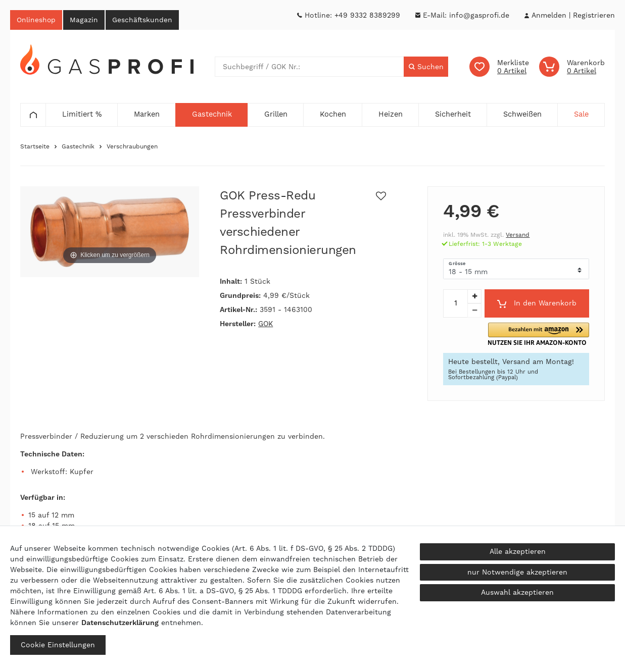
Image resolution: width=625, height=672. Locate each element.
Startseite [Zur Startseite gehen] (35, 147)
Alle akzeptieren (518, 551)
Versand (518, 236)
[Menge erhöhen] (474, 297)
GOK (266, 325)
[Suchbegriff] (309, 68)
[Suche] (426, 68)
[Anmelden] (549, 15)
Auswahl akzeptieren (517, 592)
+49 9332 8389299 (367, 15)
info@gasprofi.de (479, 15)
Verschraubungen (132, 147)
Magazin (87, 20)
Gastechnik (78, 147)
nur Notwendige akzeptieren (517, 572)
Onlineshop (37, 20)
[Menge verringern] (474, 312)
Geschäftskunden (148, 20)
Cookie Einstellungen (58, 645)
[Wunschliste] (499, 68)
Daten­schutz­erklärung (120, 623)
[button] (554, 335)
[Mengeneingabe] (455, 304)
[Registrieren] (594, 15)
